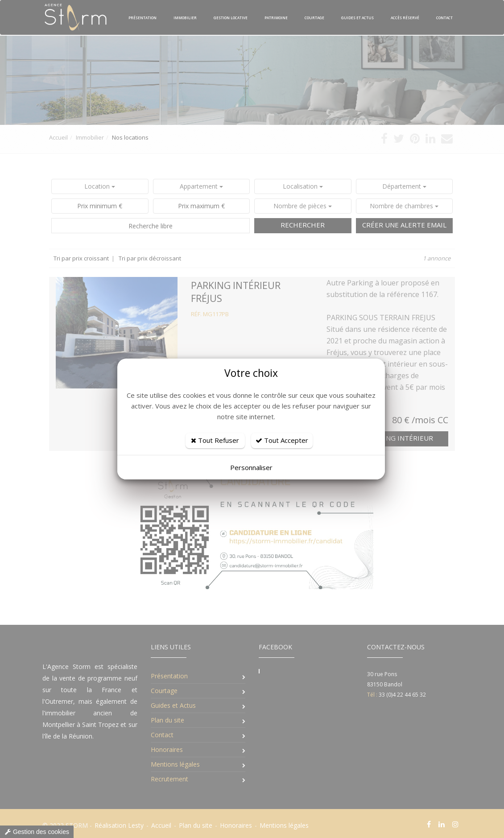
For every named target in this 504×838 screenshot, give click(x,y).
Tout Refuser (215, 440)
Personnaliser (251, 467)
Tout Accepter (282, 440)
